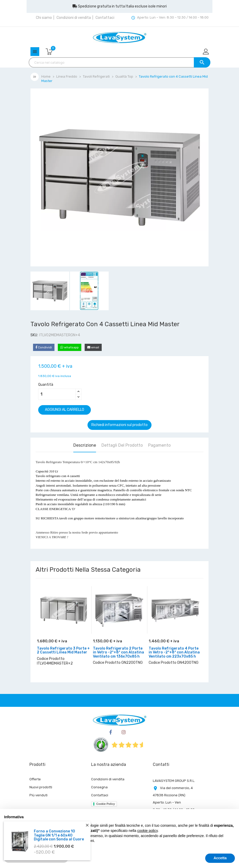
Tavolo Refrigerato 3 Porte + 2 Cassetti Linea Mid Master (63, 650)
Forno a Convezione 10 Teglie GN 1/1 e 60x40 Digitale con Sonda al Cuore (59, 835)
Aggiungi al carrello (65, 410)
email (93, 347)
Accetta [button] (220, 858)
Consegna (99, 787)
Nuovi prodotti (41, 787)
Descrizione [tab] (85, 445)
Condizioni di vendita (74, 18)
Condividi (44, 347)
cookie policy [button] (148, 831)
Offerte (35, 779)
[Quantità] (57, 394)
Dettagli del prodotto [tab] (122, 445)
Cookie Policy (106, 804)
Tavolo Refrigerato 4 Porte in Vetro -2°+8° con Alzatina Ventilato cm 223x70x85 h (174, 652)
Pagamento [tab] (159, 445)
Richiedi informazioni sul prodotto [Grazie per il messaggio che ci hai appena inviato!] (120, 425)
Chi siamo (44, 18)
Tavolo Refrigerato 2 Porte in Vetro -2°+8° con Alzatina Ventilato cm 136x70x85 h (118, 652)
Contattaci (105, 18)
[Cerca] (120, 62)
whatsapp (70, 347)
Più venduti (38, 795)
